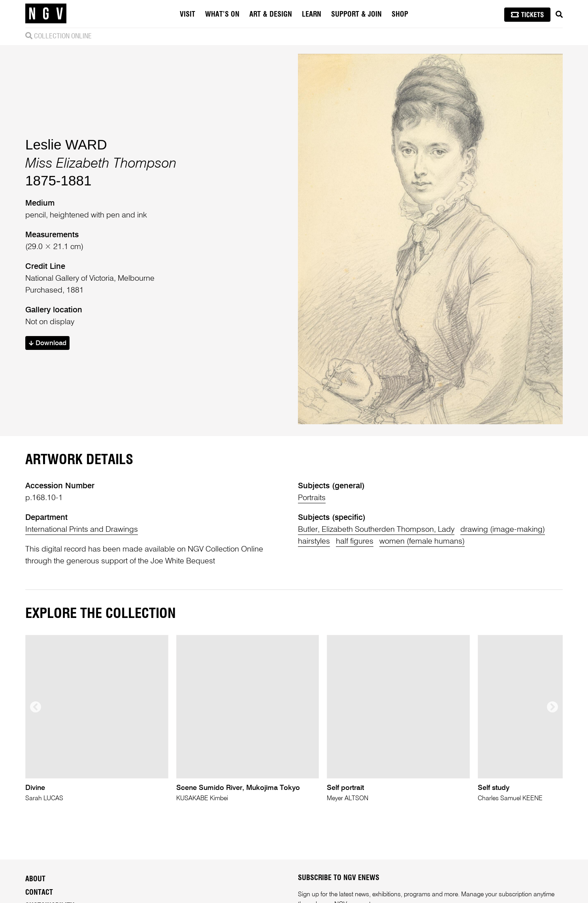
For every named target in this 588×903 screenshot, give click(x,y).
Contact (39, 893)
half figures (355, 542)
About (35, 879)
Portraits (312, 498)
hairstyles (314, 542)
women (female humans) (422, 542)
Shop (400, 15)
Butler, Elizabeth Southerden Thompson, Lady (376, 530)
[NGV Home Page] (46, 14)
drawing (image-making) (503, 530)
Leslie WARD (66, 145)
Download (48, 343)
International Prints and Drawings (82, 530)
